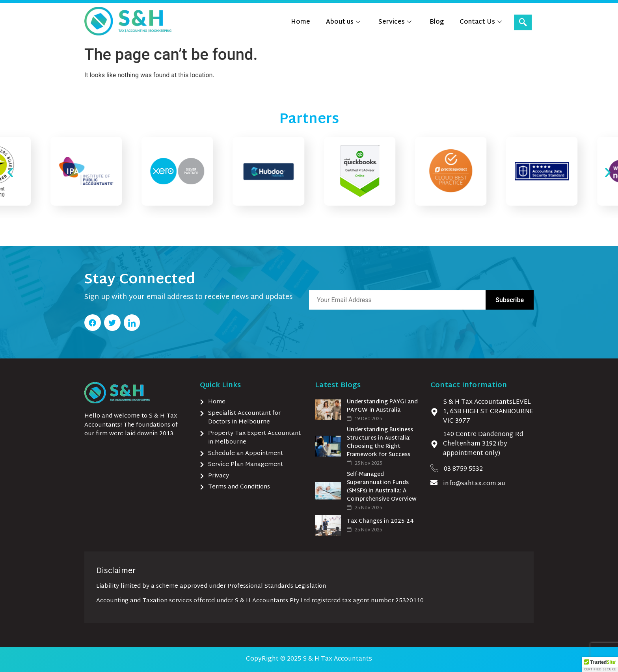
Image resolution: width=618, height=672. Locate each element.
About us (343, 22)
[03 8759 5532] (434, 468)
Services (395, 22)
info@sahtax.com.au (474, 484)
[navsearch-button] (523, 22)
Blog (437, 22)
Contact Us (481, 22)
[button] (10, 173)
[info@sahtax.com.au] (434, 483)
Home (301, 22)
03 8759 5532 (463, 469)
